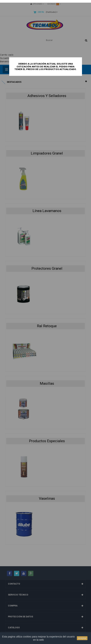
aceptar (82, 638)
